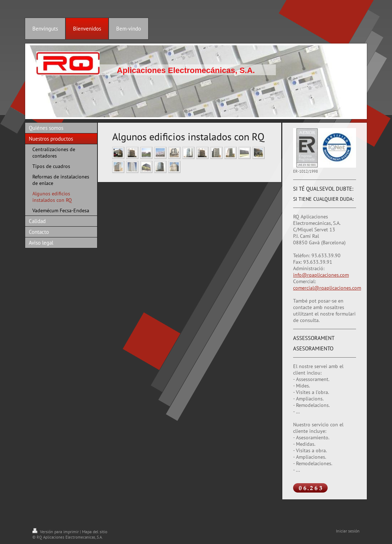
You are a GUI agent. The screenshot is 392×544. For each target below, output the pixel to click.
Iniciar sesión (348, 531)
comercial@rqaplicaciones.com (327, 288)
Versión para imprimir (56, 532)
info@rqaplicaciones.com (321, 275)
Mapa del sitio (95, 532)
